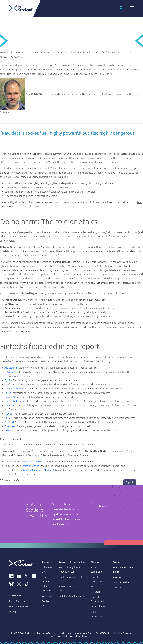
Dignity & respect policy (19, 606)
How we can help (122, 582)
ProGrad (9, 422)
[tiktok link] (27, 584)
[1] (78, 451)
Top (130, 482)
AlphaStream (12, 368)
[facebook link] (11, 576)
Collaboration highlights (72, 596)
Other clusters (99, 606)
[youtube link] (19, 576)
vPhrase (9, 430)
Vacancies (47, 596)
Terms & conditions (17, 596)
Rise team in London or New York (36, 470)
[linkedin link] (34, 576)
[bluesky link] (11, 584)
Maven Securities (14, 388)
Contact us (118, 587)
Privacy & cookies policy (19, 601)
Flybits (8, 380)
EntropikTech (12, 372)
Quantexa (10, 426)
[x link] (27, 576)
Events (116, 562)
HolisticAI (10, 397)
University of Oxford (15, 480)
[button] (121, 8)
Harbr (8, 393)
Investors (96, 586)
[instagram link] (19, 584)
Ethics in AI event (31, 466)
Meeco (8, 414)
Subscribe (104, 506)
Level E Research (14, 405)
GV (6, 384)
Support (117, 577)
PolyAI (8, 418)
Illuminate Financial (15, 401)
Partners (96, 592)
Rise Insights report (32, 461)
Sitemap (13, 611)
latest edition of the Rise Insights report (27, 65)
